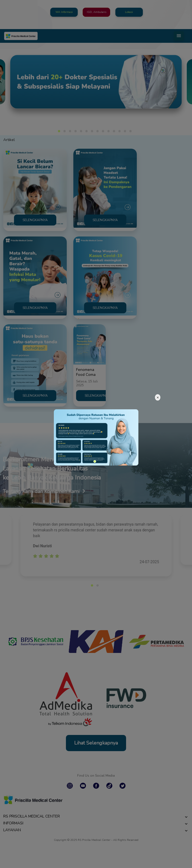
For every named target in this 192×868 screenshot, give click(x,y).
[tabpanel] (96, 437)
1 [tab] (95, 461)
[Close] (158, 397)
